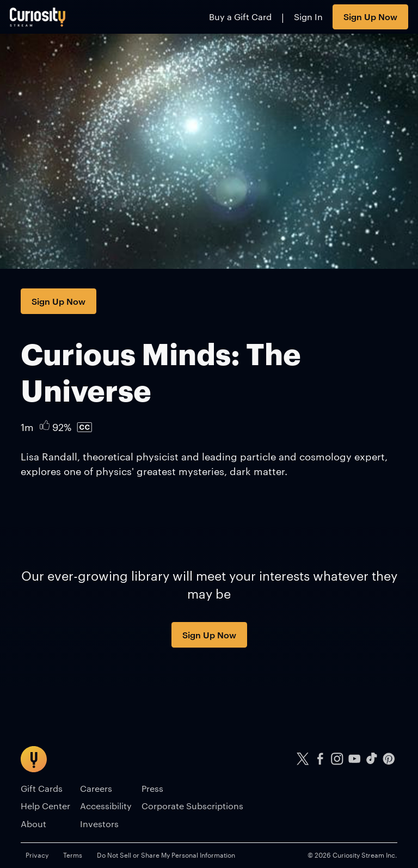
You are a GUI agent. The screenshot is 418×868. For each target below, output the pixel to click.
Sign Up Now (370, 16)
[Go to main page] (38, 17)
